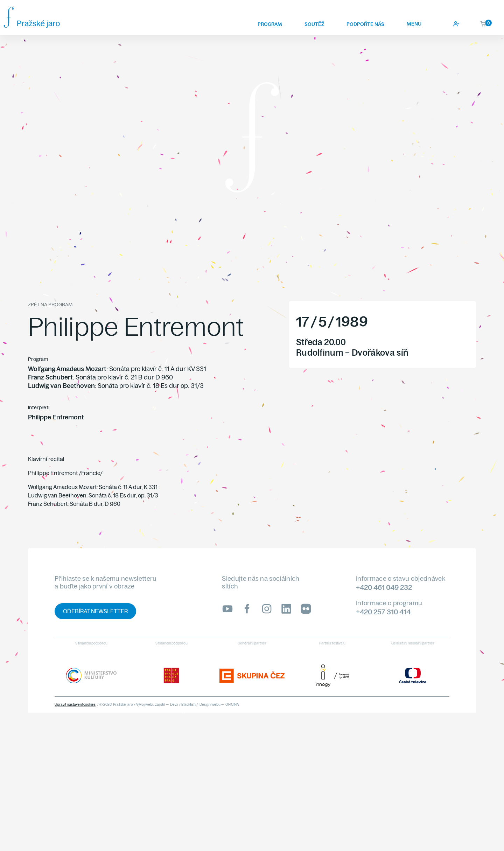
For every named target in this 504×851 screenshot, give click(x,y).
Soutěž (314, 24)
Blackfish (188, 704)
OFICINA (232, 704)
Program (270, 24)
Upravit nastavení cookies (75, 704)
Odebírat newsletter (95, 611)
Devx (174, 704)
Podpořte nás (365, 24)
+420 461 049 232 (384, 587)
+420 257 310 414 (383, 612)
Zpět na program (50, 305)
